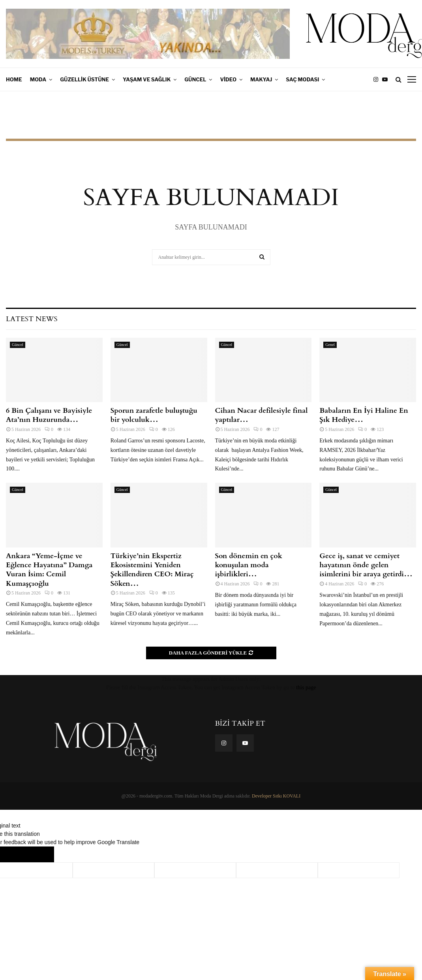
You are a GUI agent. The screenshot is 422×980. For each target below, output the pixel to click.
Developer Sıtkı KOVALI (276, 796)
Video (228, 79)
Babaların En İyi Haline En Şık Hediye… (364, 415)
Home (14, 79)
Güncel (195, 79)
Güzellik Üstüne (84, 79)
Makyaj (261, 79)
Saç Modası (302, 79)
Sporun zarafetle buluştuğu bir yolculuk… (154, 415)
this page (306, 688)
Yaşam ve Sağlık (147, 79)
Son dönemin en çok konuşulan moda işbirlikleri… (249, 565)
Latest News (32, 319)
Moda (38, 79)
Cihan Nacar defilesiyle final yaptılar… (262, 415)
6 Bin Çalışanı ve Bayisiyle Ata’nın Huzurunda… (50, 415)
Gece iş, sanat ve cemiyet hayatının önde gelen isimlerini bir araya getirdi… (366, 565)
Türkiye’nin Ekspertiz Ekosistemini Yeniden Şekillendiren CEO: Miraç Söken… (152, 570)
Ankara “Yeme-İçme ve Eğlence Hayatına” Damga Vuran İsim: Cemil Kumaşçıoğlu (49, 570)
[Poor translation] (38, 854)
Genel (330, 345)
